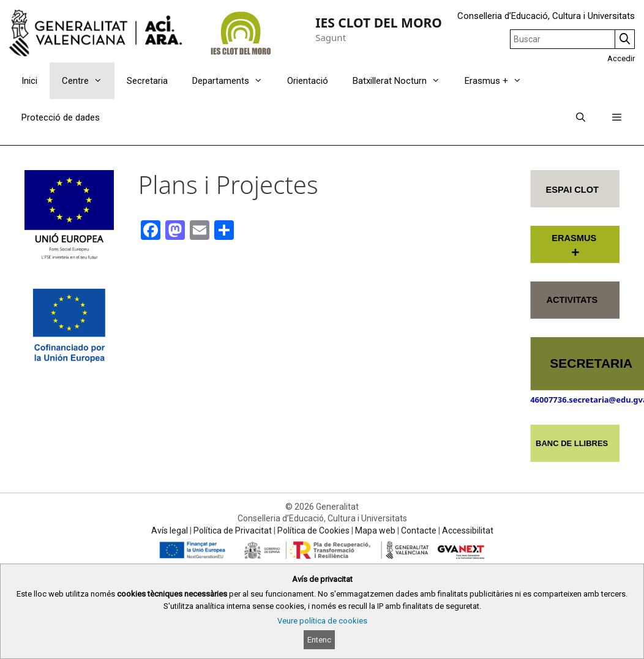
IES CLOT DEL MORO (379, 23)
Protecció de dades (61, 117)
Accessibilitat (468, 531)
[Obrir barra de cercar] (580, 117)
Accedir (621, 58)
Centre (88, 81)
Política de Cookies (313, 531)
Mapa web (375, 531)
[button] (617, 117)
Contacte (419, 531)
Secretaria (147, 81)
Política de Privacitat (233, 531)
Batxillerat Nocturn (402, 81)
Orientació (308, 81)
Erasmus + (499, 81)
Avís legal (170, 531)
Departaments (234, 81)
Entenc (319, 640)
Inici (29, 81)
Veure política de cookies (322, 621)
